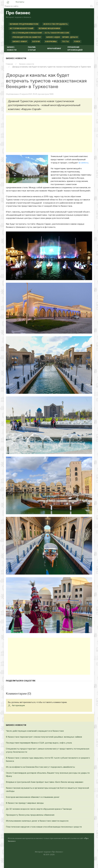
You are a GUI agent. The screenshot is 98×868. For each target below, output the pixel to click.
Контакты (20, 2)
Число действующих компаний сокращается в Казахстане (35, 731)
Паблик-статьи (32, 49)
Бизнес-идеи (50, 37)
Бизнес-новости (12, 49)
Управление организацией (75, 49)
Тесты (63, 42)
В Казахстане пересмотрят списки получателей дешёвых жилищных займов (44, 737)
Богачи (33, 42)
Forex (74, 42)
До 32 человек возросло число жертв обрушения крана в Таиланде (39, 809)
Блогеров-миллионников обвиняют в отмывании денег (33, 797)
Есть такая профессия (57, 33)
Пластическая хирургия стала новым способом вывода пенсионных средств (44, 827)
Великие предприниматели (24, 24)
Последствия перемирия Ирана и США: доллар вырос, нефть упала (39, 743)
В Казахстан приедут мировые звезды (25, 803)
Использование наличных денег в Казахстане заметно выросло (37, 821)
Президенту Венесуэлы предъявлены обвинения (30, 815)
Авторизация (16, 706)
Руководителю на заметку (24, 37)
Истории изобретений (22, 29)
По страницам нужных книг (25, 33)
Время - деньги (70, 37)
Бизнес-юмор (17, 42)
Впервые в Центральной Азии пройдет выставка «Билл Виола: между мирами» (45, 782)
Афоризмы (48, 42)
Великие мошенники (49, 29)
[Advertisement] (49, 134)
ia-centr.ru (84, 163)
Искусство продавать (56, 24)
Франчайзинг (54, 49)
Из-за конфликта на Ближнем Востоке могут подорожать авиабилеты (40, 767)
